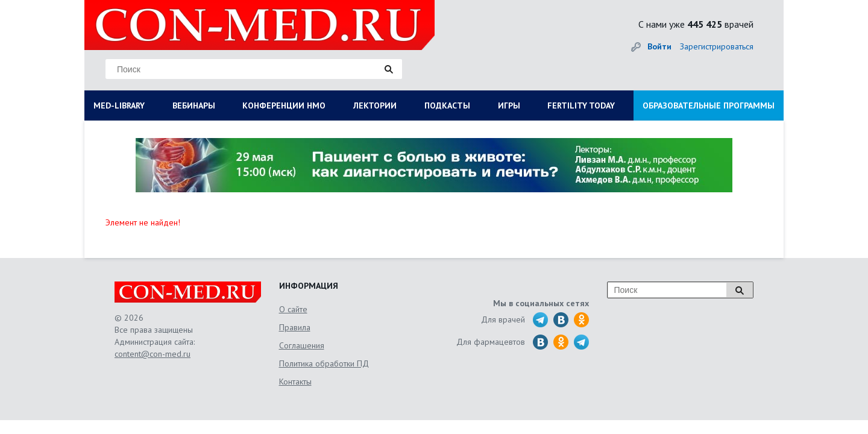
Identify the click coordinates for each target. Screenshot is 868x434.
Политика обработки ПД (324, 363)
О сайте (293, 309)
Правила (295, 327)
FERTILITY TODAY (581, 105)
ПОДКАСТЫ (447, 105)
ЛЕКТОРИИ (375, 105)
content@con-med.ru (153, 354)
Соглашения (302, 345)
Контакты (295, 382)
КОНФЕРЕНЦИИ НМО (284, 105)
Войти (659, 46)
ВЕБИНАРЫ (194, 105)
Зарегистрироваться (717, 46)
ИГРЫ (509, 105)
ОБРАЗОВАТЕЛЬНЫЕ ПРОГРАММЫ (709, 105)
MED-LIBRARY (119, 105)
